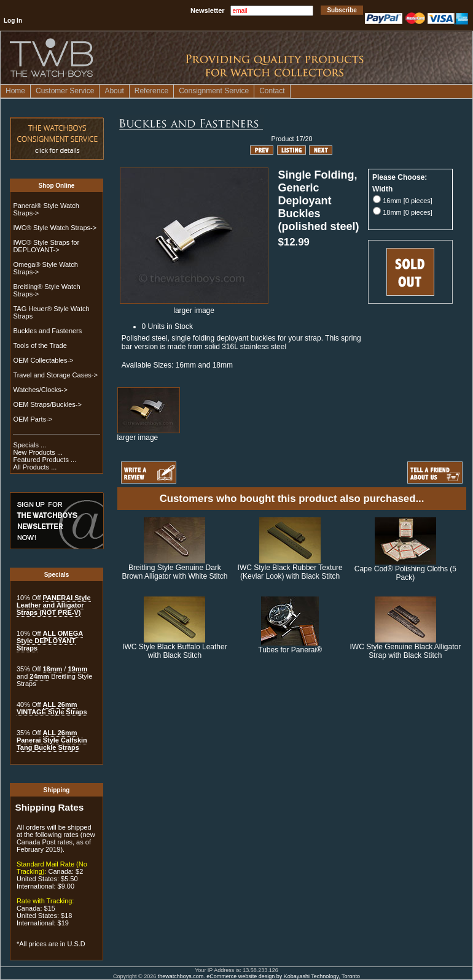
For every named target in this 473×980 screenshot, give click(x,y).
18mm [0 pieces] (408, 212)
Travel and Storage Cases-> (55, 375)
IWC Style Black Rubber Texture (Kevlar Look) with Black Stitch (290, 572)
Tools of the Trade (40, 345)
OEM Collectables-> (43, 360)
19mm (77, 669)
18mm (53, 669)
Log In (13, 21)
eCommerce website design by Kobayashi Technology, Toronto (283, 976)
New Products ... (38, 452)
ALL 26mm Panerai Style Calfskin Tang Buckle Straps (52, 740)
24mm (39, 676)
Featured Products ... (45, 460)
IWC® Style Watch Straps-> (55, 228)
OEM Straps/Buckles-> (47, 404)
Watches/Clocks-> (40, 390)
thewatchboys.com (181, 976)
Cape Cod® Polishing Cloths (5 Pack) (405, 573)
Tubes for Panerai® (290, 650)
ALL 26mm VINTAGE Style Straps (52, 708)
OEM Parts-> (33, 419)
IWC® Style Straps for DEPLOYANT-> (46, 246)
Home (15, 91)
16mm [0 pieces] (408, 201)
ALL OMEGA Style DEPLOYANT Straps (50, 641)
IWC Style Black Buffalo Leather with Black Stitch (175, 651)
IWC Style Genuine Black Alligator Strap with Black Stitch (405, 651)
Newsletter (208, 10)
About (114, 91)
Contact (272, 91)
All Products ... (35, 467)
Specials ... (29, 445)
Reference (151, 91)
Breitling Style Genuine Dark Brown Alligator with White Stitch (174, 572)
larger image (149, 434)
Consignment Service (214, 91)
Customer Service (65, 91)
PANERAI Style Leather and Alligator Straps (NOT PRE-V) (54, 605)
